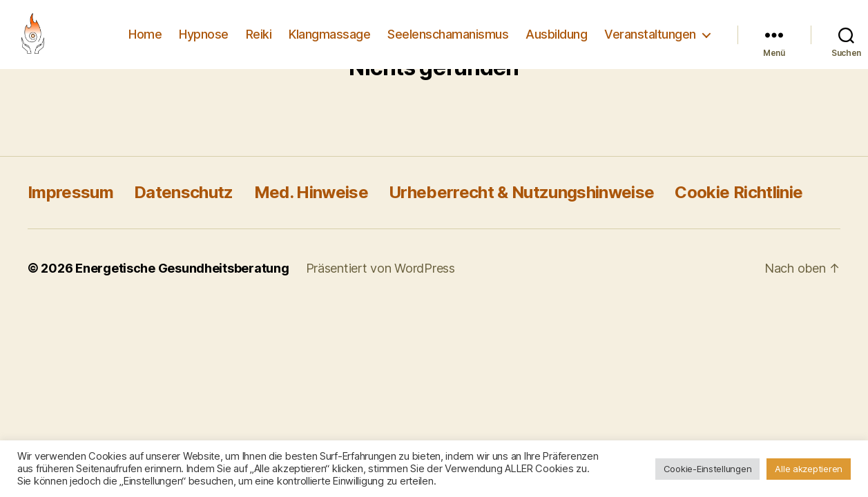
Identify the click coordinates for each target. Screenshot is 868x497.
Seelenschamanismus (448, 34)
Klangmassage (329, 34)
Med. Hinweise (311, 192)
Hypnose (204, 34)
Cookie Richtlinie (739, 192)
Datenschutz (184, 192)
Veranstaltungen (650, 34)
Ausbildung (556, 34)
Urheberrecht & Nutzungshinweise (521, 192)
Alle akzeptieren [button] (809, 469)
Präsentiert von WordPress (380, 268)
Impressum (70, 192)
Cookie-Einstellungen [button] (708, 469)
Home (145, 34)
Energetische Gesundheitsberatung (182, 268)
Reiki (259, 34)
